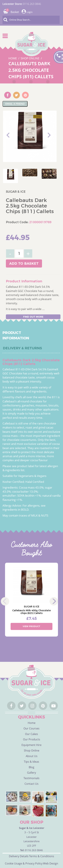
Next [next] (49, 135)
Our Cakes (32, 734)
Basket (11, 12)
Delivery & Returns (22, 348)
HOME (13, 58)
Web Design (51, 863)
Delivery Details (19, 856)
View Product (32, 626)
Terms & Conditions (42, 856)
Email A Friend (15, 104)
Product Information (16, 335)
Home (32, 723)
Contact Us (32, 784)
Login (27, 12)
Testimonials (32, 778)
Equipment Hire (32, 745)
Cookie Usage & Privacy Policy (24, 863)
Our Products (32, 739)
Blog (32, 767)
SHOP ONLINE (30, 58)
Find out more (33, 317)
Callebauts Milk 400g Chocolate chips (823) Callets (32, 612)
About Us (32, 756)
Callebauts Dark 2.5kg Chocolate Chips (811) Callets (31, 70)
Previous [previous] (8, 135)
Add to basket (24, 263)
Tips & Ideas (32, 762)
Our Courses (32, 728)
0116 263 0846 (32, 4)
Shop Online (32, 751)
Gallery (32, 773)
